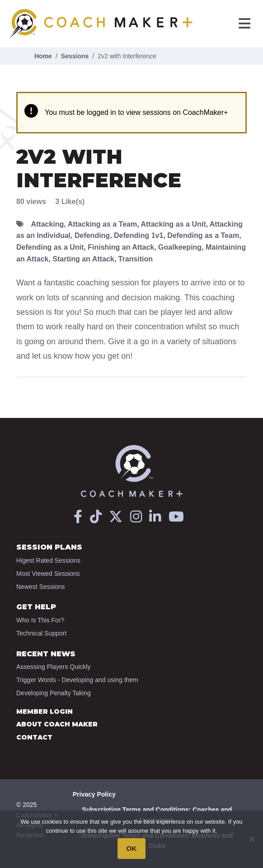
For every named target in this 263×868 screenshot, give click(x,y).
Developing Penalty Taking (54, 693)
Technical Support (41, 633)
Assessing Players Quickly (53, 667)
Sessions (75, 56)
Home (43, 56)
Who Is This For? (40, 620)
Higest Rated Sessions (48, 560)
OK (132, 848)
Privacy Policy (94, 794)
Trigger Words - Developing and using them (77, 680)
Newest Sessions (40, 587)
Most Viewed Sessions (48, 574)
